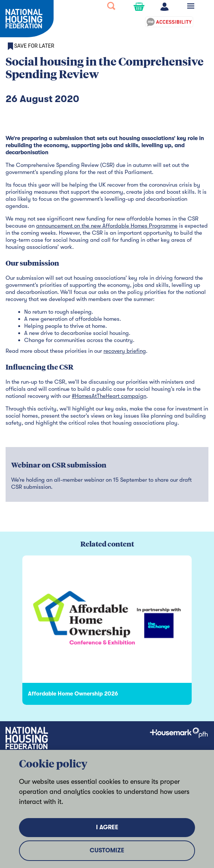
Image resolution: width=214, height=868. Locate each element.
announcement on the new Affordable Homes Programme (107, 226)
